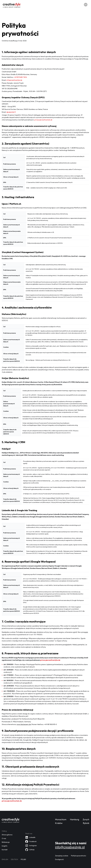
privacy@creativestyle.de (43, 120)
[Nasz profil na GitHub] (30, 850)
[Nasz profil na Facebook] (31, 842)
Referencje (6, 843)
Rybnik (86, 824)
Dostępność (59, 860)
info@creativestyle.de (14, 80)
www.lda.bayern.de (24, 724)
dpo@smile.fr (11, 112)
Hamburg (75, 820)
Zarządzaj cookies (62, 856)
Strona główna (7, 835)
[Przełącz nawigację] (86, 5)
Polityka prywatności (79, 856)
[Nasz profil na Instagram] (31, 846)
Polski (23, 860)
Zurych (86, 820)
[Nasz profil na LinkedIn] (30, 838)
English (5, 860)
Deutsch (14, 860)
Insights (5, 847)
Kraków (59, 824)
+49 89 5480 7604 (20, 77)
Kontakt (5, 850)
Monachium (61, 820)
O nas (4, 839)
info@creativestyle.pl (70, 848)
